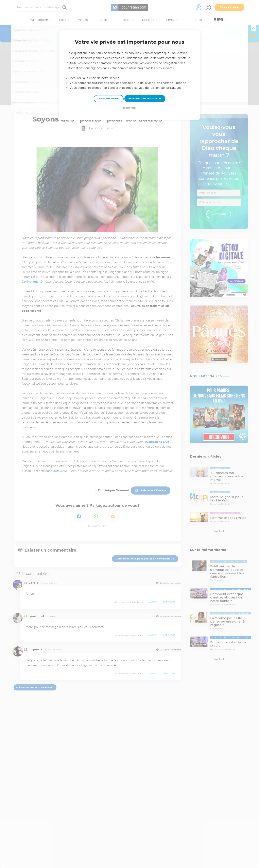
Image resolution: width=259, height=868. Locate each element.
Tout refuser (129, 108)
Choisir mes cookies (109, 99)
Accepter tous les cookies (145, 98)
